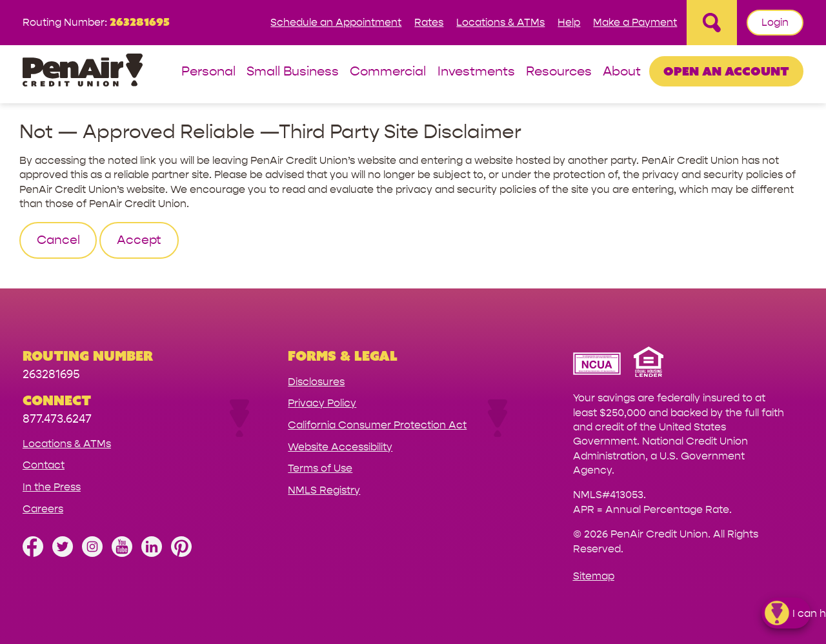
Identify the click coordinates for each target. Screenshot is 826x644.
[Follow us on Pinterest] (181, 553)
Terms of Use (320, 468)
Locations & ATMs (500, 22)
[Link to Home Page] (83, 72)
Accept (139, 240)
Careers (43, 509)
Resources (559, 72)
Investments (476, 72)
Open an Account (726, 71)
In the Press (52, 487)
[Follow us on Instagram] (92, 553)
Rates (429, 22)
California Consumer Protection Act (377, 425)
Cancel (58, 240)
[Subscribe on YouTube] (122, 553)
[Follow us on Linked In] (152, 553)
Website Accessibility (340, 447)
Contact (44, 465)
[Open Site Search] (712, 23)
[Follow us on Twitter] (63, 553)
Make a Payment (635, 22)
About (622, 72)
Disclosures (316, 382)
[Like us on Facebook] (33, 553)
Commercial (388, 72)
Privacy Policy (322, 403)
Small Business (293, 72)
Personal (208, 72)
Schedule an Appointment (336, 22)
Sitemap (594, 576)
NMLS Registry (324, 490)
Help (569, 22)
